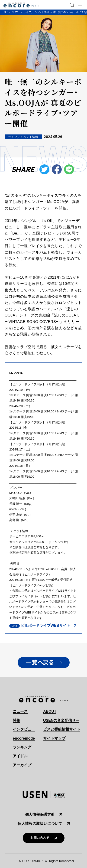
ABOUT (50, 711)
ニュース (20, 711)
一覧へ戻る (40, 662)
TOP (5, 12)
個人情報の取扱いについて (40, 824)
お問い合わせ (40, 838)
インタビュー (24, 729)
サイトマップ (54, 738)
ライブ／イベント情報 (36, 12)
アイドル (20, 756)
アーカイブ (22, 765)
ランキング (22, 747)
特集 (16, 720)
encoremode (24, 738)
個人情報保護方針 (40, 814)
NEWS (15, 12)
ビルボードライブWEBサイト (46, 625)
